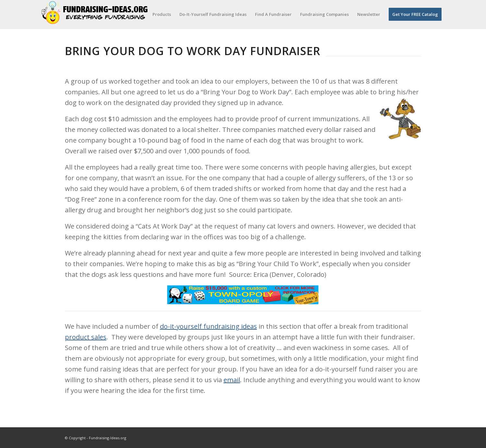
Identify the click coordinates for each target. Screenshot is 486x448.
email (232, 380)
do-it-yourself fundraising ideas (208, 326)
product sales (86, 337)
